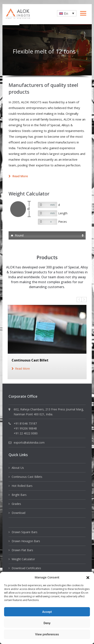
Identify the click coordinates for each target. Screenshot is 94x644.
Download (18, 513)
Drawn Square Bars (25, 532)
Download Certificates (26, 568)
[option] (47, 50)
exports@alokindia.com (29, 442)
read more (22, 369)
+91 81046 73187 (25, 423)
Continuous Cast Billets (27, 477)
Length (63, 213)
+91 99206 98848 (25, 428)
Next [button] (84, 299)
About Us (18, 468)
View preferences (47, 634)
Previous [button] (79, 299)
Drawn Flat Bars (22, 550)
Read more (18, 176)
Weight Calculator (23, 559)
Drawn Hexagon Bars (26, 541)
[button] (88, 577)
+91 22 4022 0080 (26, 433)
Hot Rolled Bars (22, 486)
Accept (47, 612)
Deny (47, 623)
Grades (16, 504)
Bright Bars (19, 495)
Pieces (63, 222)
